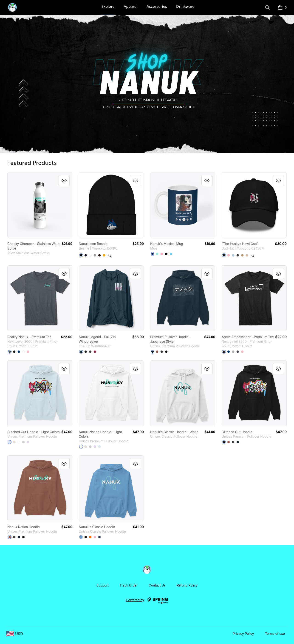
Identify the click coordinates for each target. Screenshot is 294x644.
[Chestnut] (157, 352)
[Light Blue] (233, 255)
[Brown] (99, 255)
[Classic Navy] (81, 352)
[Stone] (247, 255)
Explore (108, 6)
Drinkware (185, 6)
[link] (40, 205)
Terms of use (275, 634)
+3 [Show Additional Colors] (109, 255)
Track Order (129, 585)
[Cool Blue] (19, 352)
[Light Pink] (28, 352)
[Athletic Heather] (23, 442)
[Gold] (104, 255)
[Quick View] (64, 181)
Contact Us (157, 585)
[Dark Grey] (238, 255)
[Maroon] (95, 352)
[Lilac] (28, 442)
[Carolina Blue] (81, 537)
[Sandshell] (14, 442)
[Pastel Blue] (171, 254)
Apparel (131, 6)
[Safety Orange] (90, 537)
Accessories (157, 6)
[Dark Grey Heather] (162, 352)
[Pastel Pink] (162, 254)
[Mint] (157, 254)
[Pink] (229, 255)
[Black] (81, 255)
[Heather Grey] (95, 255)
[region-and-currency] (15, 634)
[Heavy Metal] (10, 352)
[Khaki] (242, 255)
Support (103, 585)
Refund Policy (187, 585)
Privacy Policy (243, 634)
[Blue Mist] (10, 442)
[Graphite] (90, 352)
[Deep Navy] (153, 254)
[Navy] (86, 255)
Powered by (147, 601)
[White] (90, 255)
